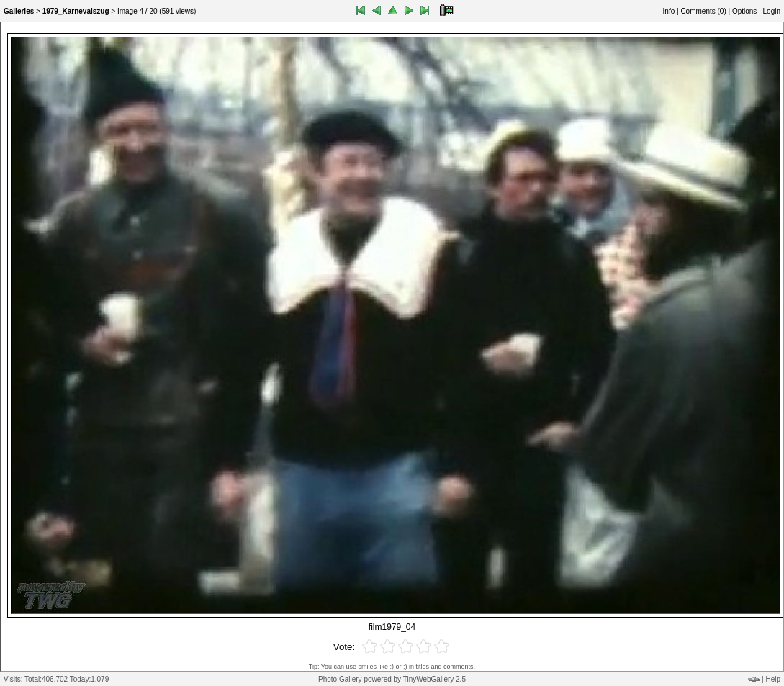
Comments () (703, 11)
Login (772, 11)
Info (669, 11)
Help (773, 679)
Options (744, 11)
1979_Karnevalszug (76, 11)
